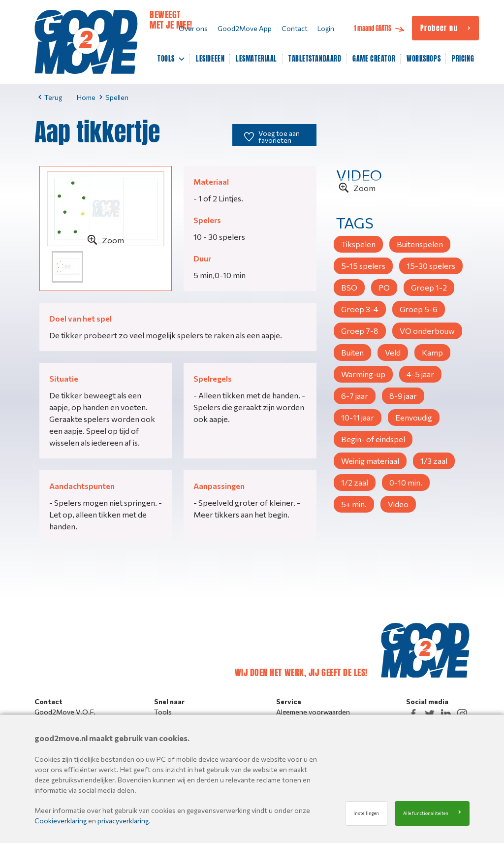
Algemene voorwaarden (313, 712)
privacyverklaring (123, 821)
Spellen (114, 97)
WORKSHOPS (424, 59)
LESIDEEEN (210, 59)
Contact (295, 28)
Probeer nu (439, 29)
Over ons (193, 28)
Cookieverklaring (61, 821)
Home (86, 97)
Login (326, 28)
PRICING (463, 59)
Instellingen (366, 813)
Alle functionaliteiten (426, 813)
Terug (50, 97)
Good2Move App (245, 28)
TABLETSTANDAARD (315, 59)
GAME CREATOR (374, 59)
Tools (163, 712)
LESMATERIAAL (256, 59)
